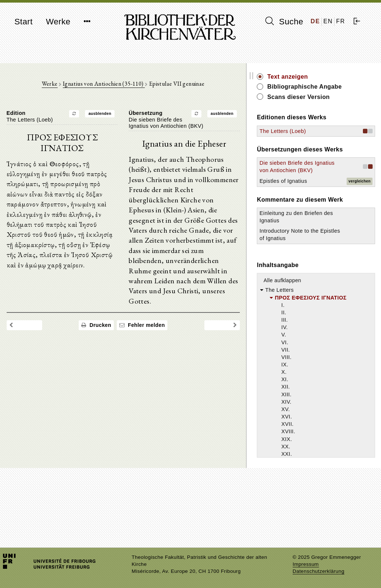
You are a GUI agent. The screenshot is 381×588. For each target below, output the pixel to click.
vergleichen (360, 208)
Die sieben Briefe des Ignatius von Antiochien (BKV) (320, 187)
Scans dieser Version (338, 105)
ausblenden (120, 115)
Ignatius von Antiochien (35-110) (123, 86)
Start (23, 22)
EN (328, 21)
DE (315, 21)
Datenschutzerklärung (319, 571)
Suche (284, 21)
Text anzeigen (327, 77)
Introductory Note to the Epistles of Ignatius (324, 278)
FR (341, 21)
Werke (58, 22)
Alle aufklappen (322, 327)
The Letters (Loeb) (322, 139)
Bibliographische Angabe (332, 91)
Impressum (306, 564)
